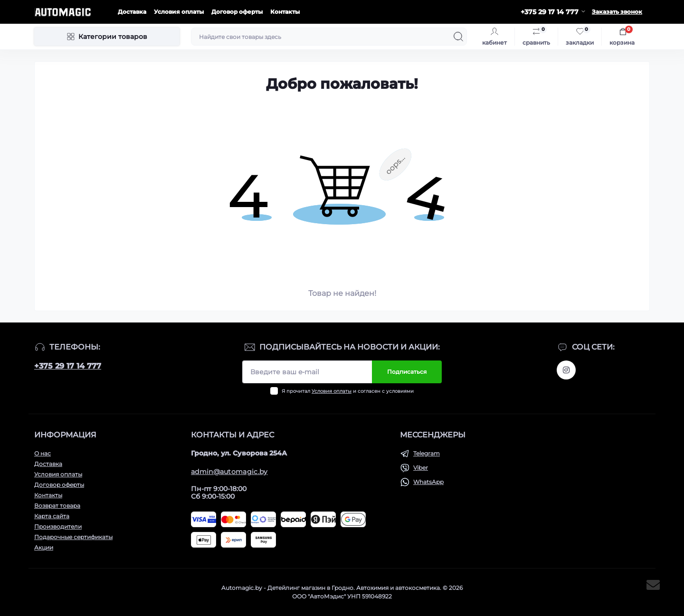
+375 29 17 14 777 (68, 366)
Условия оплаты (179, 12)
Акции (44, 547)
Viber (421, 468)
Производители (58, 526)
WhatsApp (428, 482)
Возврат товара (57, 506)
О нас (43, 453)
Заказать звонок (617, 12)
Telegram (427, 453)
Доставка (132, 12)
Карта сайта (52, 516)
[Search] (458, 37)
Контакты (285, 12)
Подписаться (407, 372)
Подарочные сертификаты (73, 537)
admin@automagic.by (229, 472)
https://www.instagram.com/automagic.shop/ (566, 370)
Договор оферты (237, 12)
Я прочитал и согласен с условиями (348, 391)
